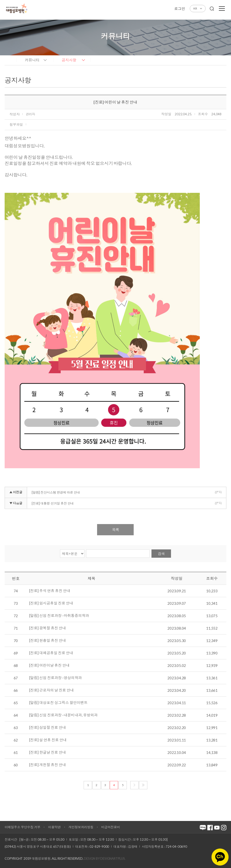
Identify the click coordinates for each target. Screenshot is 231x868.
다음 (134, 785)
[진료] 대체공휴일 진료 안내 (51, 653)
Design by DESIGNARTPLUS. (105, 858)
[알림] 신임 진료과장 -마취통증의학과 (59, 616)
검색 (161, 554)
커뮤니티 (32, 60)
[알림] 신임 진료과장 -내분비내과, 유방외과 (63, 715)
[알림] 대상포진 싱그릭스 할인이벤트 (58, 703)
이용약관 (54, 827)
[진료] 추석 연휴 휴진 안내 (50, 591)
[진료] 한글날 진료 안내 (48, 752)
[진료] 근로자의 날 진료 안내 (52, 690)
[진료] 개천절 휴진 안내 (48, 765)
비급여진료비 (111, 827)
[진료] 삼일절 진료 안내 (48, 728)
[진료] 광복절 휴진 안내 (48, 628)
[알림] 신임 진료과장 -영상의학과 (55, 678)
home (9, 60)
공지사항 (69, 60)
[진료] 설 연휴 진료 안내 (48, 740)
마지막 (143, 785)
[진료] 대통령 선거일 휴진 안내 (53, 503)
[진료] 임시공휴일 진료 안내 (51, 603)
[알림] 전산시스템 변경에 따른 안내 (56, 492)
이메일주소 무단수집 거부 (22, 827)
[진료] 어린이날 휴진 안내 (49, 665)
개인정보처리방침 (81, 827)
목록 (115, 530)
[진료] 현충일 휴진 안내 (48, 641)
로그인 (180, 9)
